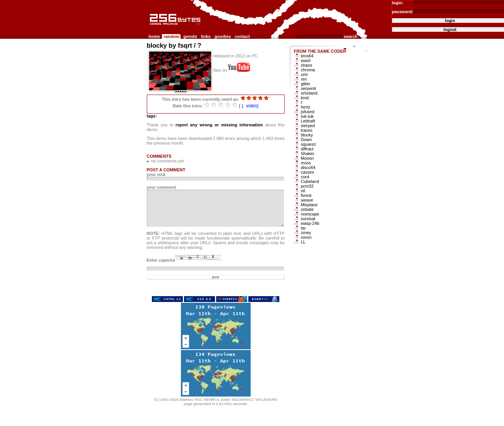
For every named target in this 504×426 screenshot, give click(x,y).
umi (304, 74)
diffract (307, 149)
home (154, 36)
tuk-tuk (307, 116)
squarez (309, 144)
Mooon (308, 158)
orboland (309, 93)
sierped (308, 126)
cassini (308, 172)
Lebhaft (308, 121)
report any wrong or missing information (219, 125)
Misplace (309, 205)
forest (306, 195)
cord (305, 177)
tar (304, 228)
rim (304, 79)
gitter (306, 84)
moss (306, 163)
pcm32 (307, 186)
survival (308, 219)
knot (305, 98)
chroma (308, 70)
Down (306, 140)
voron (306, 237)
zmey (306, 233)
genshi (190, 36)
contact (242, 36)
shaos (307, 65)
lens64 (307, 56)
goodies (223, 36)
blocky (307, 135)
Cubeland (310, 181)
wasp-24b (310, 223)
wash (306, 60)
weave (307, 200)
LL (303, 242)
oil (303, 191)
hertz (306, 107)
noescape (310, 214)
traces (307, 130)
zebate (307, 209)
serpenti (309, 88)
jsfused (308, 112)
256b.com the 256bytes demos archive (150, 28)
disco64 (308, 167)
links (206, 36)
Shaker (308, 153)
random (172, 36)
